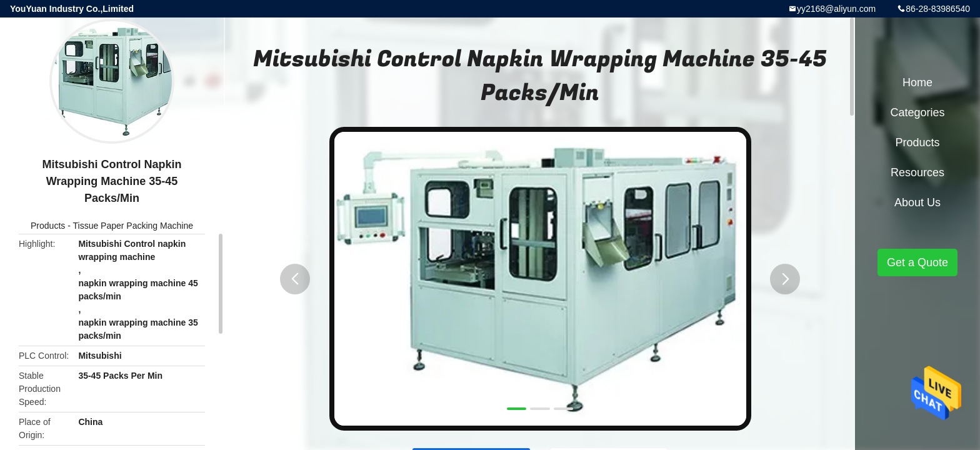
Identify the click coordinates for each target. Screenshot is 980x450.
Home (917, 82)
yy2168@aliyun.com (836, 9)
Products (48, 226)
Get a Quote (917, 262)
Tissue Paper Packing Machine (132, 226)
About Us (917, 202)
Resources (917, 172)
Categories (917, 112)
